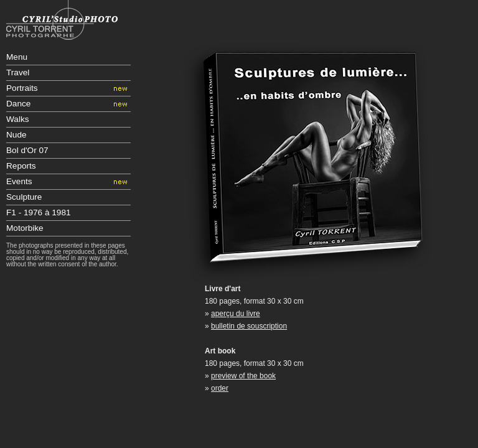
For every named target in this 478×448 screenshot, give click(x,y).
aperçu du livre (236, 314)
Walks (18, 119)
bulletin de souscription (249, 326)
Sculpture (24, 197)
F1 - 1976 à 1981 (39, 212)
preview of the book (243, 376)
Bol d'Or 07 (27, 150)
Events (19, 181)
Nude (16, 135)
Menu (17, 57)
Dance (18, 104)
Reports (21, 166)
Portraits (22, 88)
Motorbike (25, 228)
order (220, 388)
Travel (18, 72)
